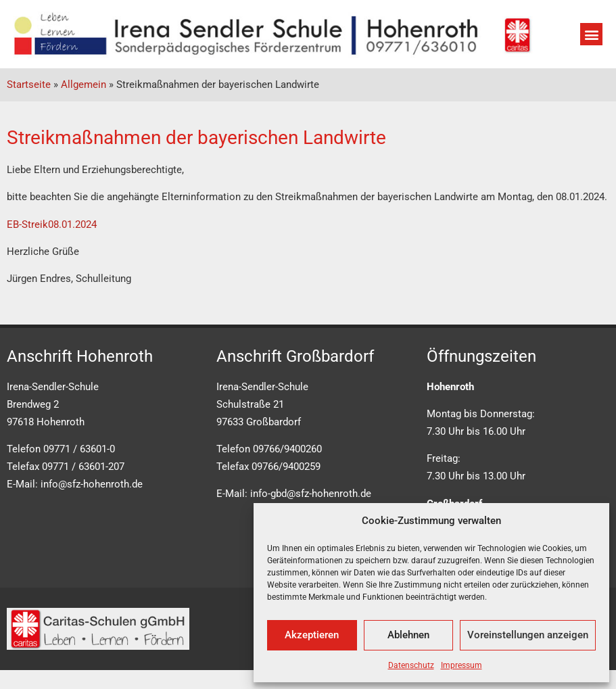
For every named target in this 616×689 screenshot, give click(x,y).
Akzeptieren (312, 635)
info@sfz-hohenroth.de (92, 484)
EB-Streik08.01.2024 (52, 224)
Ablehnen (408, 635)
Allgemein (84, 85)
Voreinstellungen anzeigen (528, 635)
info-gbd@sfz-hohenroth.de (311, 494)
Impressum (461, 665)
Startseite (29, 85)
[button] (591, 34)
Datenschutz (411, 665)
